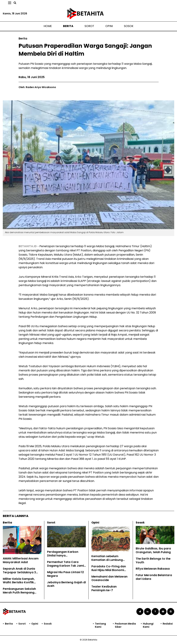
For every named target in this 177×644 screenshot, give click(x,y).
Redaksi (168, 624)
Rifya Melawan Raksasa (153, 569)
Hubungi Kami (148, 625)
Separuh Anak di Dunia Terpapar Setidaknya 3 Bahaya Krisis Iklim (19, 572)
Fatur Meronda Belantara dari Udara (154, 577)
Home (48, 26)
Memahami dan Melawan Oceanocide (109, 578)
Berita (68, 26)
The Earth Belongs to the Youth (153, 560)
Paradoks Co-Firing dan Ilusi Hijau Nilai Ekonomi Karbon (109, 570)
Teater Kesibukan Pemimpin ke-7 (104, 588)
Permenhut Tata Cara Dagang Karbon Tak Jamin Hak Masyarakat (66, 566)
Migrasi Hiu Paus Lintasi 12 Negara (65, 574)
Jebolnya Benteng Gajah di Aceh (66, 584)
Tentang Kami (100, 625)
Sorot (89, 26)
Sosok (129, 26)
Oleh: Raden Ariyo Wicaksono (37, 87)
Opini (109, 26)
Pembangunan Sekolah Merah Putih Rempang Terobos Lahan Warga (19, 593)
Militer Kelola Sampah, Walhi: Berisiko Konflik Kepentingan (19, 583)
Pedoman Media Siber (125, 625)
